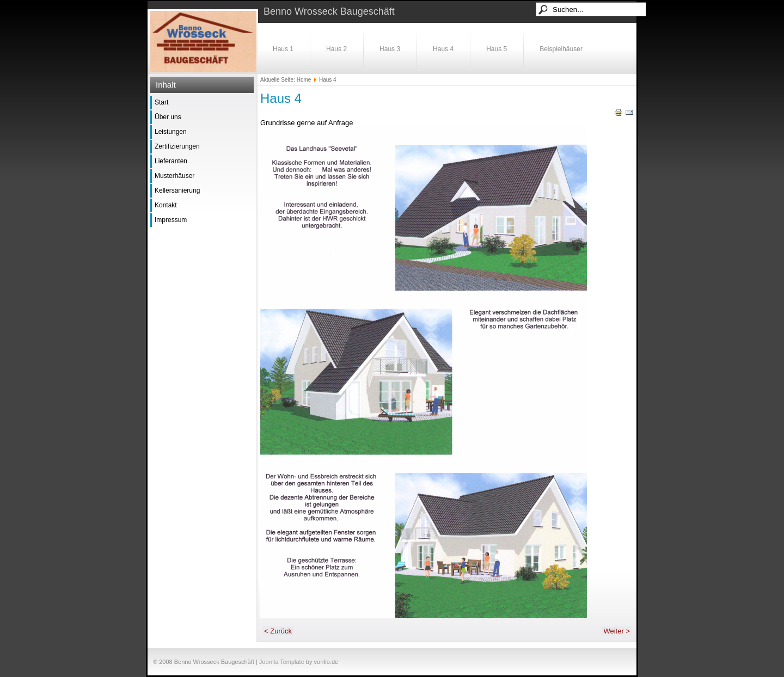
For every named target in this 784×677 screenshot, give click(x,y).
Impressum (171, 220)
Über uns (168, 117)
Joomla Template (282, 662)
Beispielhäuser (561, 49)
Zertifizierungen (177, 146)
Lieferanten (171, 161)
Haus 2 (336, 49)
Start (161, 102)
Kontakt (166, 205)
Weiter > (617, 631)
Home (304, 80)
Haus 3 (390, 49)
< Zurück (278, 631)
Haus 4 (443, 49)
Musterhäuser (174, 176)
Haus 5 (497, 49)
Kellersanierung (177, 190)
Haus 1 (283, 49)
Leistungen (171, 132)
